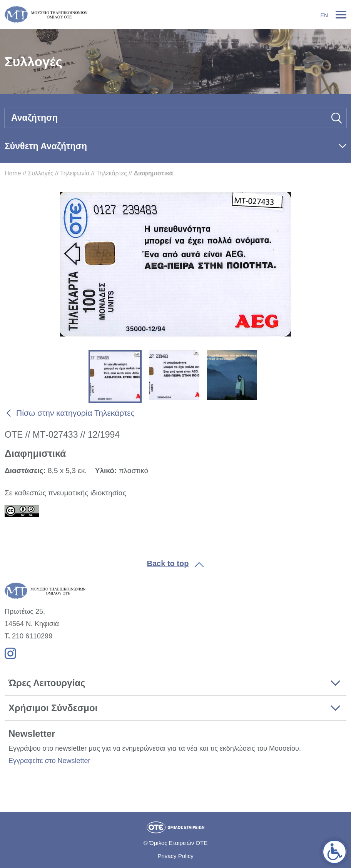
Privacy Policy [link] (175, 856)
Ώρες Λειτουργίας (47, 683)
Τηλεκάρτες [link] (112, 173)
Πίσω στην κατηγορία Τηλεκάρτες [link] (75, 413)
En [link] (324, 15)
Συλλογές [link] (40, 173)
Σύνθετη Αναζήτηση (46, 146)
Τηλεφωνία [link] (75, 173)
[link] (334, 852)
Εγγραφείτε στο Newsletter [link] (49, 761)
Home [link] (13, 173)
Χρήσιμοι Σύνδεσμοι (53, 708)
